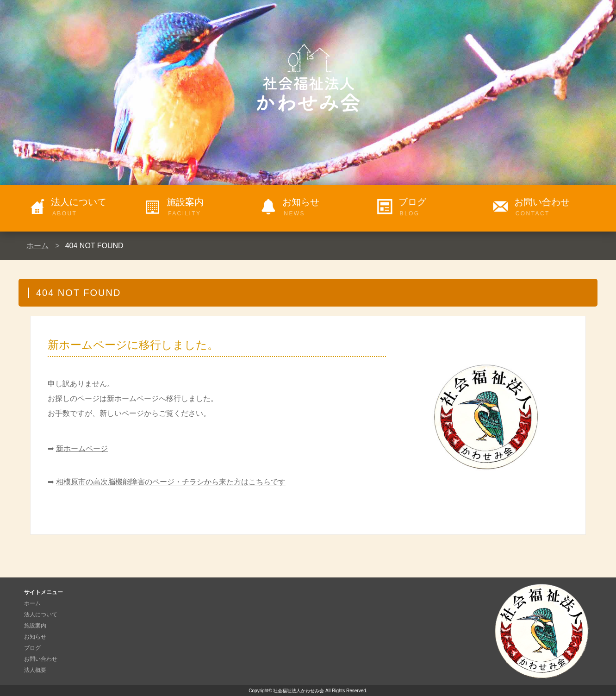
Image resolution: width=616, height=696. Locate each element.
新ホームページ (82, 448)
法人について (93, 207)
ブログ (440, 207)
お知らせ (324, 207)
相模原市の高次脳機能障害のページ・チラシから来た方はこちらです (171, 482)
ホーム (37, 246)
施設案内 (208, 207)
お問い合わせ (556, 207)
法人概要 (35, 670)
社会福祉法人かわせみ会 (299, 691)
